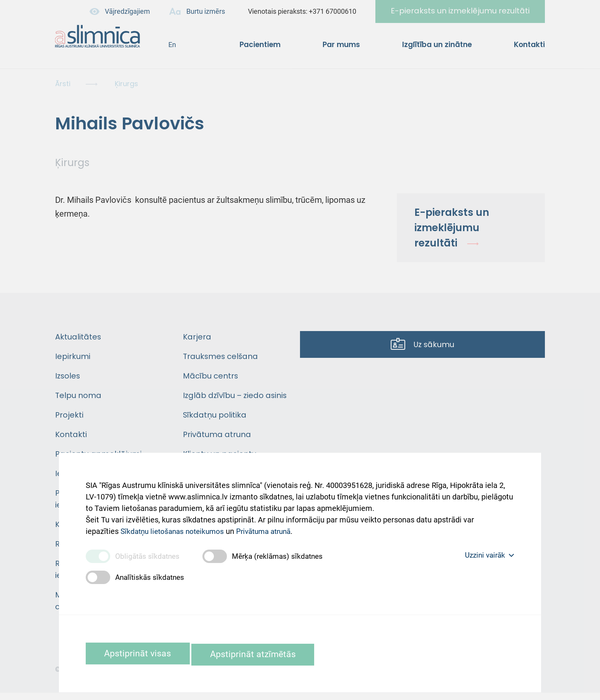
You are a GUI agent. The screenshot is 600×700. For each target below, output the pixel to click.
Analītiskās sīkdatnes (151, 576)
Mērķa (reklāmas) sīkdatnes (283, 555)
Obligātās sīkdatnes (149, 555)
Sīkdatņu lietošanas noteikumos (175, 524)
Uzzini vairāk (487, 555)
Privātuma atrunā (272, 524)
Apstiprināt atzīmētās (270, 653)
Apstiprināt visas (143, 653)
